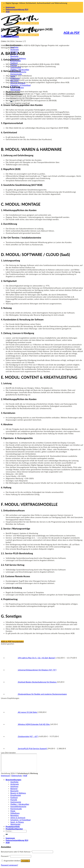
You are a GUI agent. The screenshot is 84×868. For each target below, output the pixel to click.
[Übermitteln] (7, 834)
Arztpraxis (15, 49)
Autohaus (14, 786)
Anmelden (25, 861)
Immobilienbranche (18, 806)
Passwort (5, 856)
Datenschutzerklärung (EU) (17, 9)
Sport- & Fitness (17, 822)
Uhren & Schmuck (18, 818)
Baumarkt (14, 56)
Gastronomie (16, 802)
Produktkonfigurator (14, 829)
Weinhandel (15, 90)
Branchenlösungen (13, 780)
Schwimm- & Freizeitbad (20, 85)
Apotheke (14, 782)
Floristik (14, 800)
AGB (8, 12)
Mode (13, 811)
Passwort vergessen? (10, 865)
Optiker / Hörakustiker (20, 70)
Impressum (10, 7)
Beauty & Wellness (18, 793)
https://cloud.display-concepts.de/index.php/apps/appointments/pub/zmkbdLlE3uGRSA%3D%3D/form (19, 763)
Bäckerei (14, 788)
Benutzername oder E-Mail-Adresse (16, 852)
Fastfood (14, 63)
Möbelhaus (15, 813)
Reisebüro (15, 815)
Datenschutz (17, 775)
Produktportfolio (13, 826)
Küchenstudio (16, 74)
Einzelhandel (16, 795)
